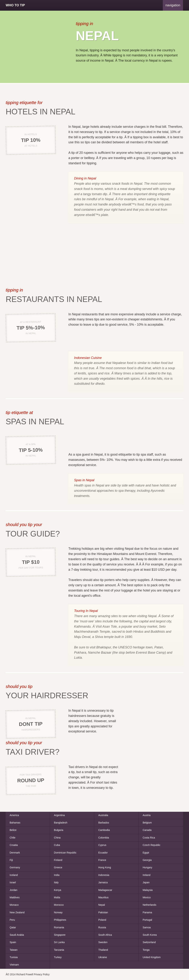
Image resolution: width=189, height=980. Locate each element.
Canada (147, 830)
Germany (15, 867)
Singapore (60, 935)
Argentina (59, 815)
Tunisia (14, 957)
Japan (146, 882)
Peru (12, 920)
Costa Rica (149, 838)
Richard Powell (25, 974)
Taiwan (14, 950)
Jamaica (103, 882)
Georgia (147, 860)
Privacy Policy (42, 974)
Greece (58, 867)
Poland (102, 920)
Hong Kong (105, 867)
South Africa (105, 935)
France (102, 860)
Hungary (147, 867)
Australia (103, 815)
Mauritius (103, 897)
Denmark (15, 853)
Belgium (147, 823)
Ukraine (103, 957)
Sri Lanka (59, 942)
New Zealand (17, 912)
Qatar (13, 927)
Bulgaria (59, 830)
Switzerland (149, 942)
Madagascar (105, 890)
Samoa (147, 927)
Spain (13, 942)
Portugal (147, 920)
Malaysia (148, 890)
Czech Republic (151, 845)
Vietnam (14, 965)
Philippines (60, 920)
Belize (13, 830)
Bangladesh (61, 823)
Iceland (14, 875)
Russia (102, 927)
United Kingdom (152, 957)
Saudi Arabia (17, 935)
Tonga (146, 950)
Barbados (104, 823)
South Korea (150, 935)
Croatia (14, 845)
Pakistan (103, 912)
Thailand (103, 950)
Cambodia (104, 830)
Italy (56, 882)
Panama (147, 912)
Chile (12, 838)
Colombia (104, 838)
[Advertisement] (36, 47)
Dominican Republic (65, 853)
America (14, 815)
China (57, 838)
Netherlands (149, 905)
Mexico (147, 897)
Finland (58, 860)
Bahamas (15, 823)
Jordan (13, 890)
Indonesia (104, 875)
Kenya (58, 890)
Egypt (146, 853)
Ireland (146, 875)
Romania (59, 927)
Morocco (59, 905)
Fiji (11, 860)
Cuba (57, 845)
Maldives (15, 897)
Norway (58, 912)
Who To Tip (15, 5)
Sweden (103, 942)
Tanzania (59, 950)
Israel (13, 882)
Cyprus (102, 845)
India (57, 875)
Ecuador (103, 853)
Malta (57, 897)
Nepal (102, 905)
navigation (173, 5)
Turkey (58, 957)
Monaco (14, 905)
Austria (147, 815)
